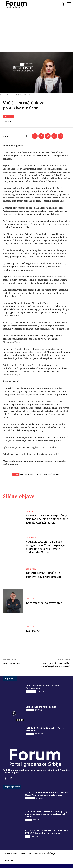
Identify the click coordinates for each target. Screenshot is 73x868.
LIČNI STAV (8, 117)
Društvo (29, 511)
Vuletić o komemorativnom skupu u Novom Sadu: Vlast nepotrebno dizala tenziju (46, 794)
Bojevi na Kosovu (12, 663)
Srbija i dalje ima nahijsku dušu (41, 707)
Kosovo (39, 474)
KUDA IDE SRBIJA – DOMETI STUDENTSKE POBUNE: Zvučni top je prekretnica (46, 832)
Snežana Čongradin (52, 474)
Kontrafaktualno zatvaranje (44, 603)
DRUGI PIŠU (31, 569)
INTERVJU (30, 710)
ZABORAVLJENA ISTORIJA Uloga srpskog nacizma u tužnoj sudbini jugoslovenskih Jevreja (48, 519)
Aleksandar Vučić (27, 474)
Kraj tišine (33, 631)
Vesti (28, 836)
